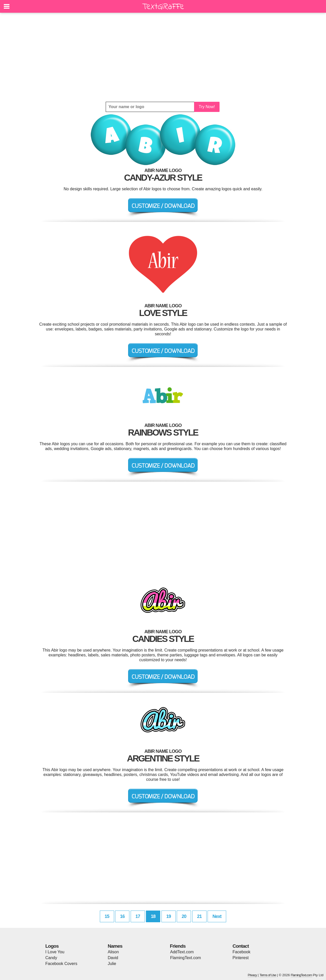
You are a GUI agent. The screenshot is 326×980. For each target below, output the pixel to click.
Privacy (252, 975)
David (113, 958)
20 (184, 916)
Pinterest (241, 958)
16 (122, 916)
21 (199, 916)
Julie (112, 964)
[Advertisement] (163, 57)
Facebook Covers (61, 964)
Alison (113, 952)
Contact (241, 946)
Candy (51, 958)
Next (217, 916)
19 (169, 916)
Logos (52, 946)
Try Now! (207, 107)
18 (153, 916)
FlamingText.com (186, 958)
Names (115, 946)
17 (138, 916)
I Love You (55, 952)
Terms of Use (268, 975)
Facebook (241, 952)
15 (107, 916)
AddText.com (182, 952)
